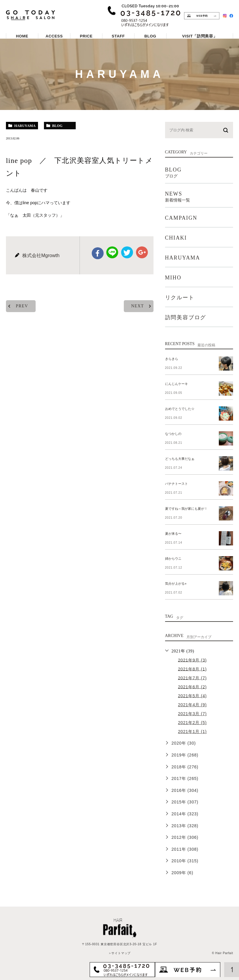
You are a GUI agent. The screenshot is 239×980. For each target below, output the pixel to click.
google (142, 252)
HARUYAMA (183, 258)
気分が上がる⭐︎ (176, 583)
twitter (127, 252)
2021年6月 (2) (193, 687)
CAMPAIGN (181, 218)
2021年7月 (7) (193, 678)
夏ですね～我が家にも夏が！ (186, 509)
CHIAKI (176, 238)
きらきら (172, 359)
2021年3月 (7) (193, 714)
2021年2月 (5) (193, 723)
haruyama (25, 126)
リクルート (180, 298)
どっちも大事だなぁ (180, 459)
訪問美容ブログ (186, 317)
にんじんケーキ (177, 384)
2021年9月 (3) (193, 660)
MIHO (173, 278)
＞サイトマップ (120, 953)
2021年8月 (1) (193, 669)
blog (57, 126)
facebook (98, 253)
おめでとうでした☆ (180, 409)
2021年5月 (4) (193, 696)
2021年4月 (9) (193, 705)
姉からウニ (173, 559)
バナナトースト (177, 484)
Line (112, 252)
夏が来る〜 (173, 534)
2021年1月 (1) (193, 732)
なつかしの (173, 434)
